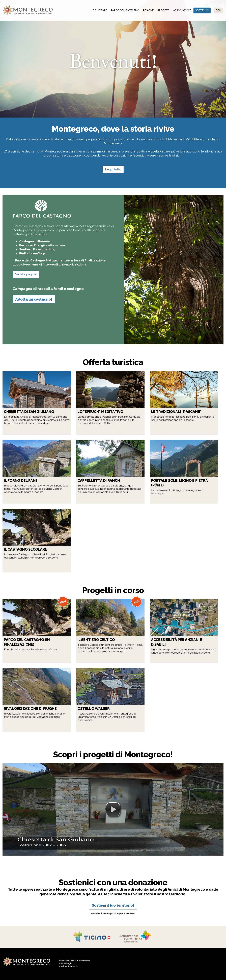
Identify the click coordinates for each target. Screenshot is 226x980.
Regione (148, 10)
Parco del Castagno (125, 10)
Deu (218, 10)
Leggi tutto (113, 169)
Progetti (163, 10)
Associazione (182, 10)
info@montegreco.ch (68, 966)
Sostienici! (202, 10)
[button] (113, 809)
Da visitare (100, 10)
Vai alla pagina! (26, 274)
